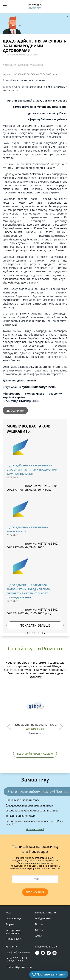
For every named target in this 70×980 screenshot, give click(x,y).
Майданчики (43, 918)
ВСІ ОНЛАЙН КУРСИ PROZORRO (35, 754)
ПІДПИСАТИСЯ (35, 892)
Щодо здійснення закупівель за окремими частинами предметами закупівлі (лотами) (32, 469)
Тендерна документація (21, 816)
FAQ (8, 913)
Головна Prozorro (45, 913)
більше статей (35, 829)
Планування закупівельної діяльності (29, 805)
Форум (10, 924)
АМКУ (39, 936)
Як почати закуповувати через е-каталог (32, 810)
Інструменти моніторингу (13, 931)
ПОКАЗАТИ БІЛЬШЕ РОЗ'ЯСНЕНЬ (35, 627)
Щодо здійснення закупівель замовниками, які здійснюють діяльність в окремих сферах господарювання (28, 591)
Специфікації (13, 918)
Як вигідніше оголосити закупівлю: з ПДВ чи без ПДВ (34, 822)
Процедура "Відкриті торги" (23, 800)
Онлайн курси (14, 939)
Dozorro (40, 924)
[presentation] (9, 727)
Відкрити (15, 410)
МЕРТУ (39, 930)
